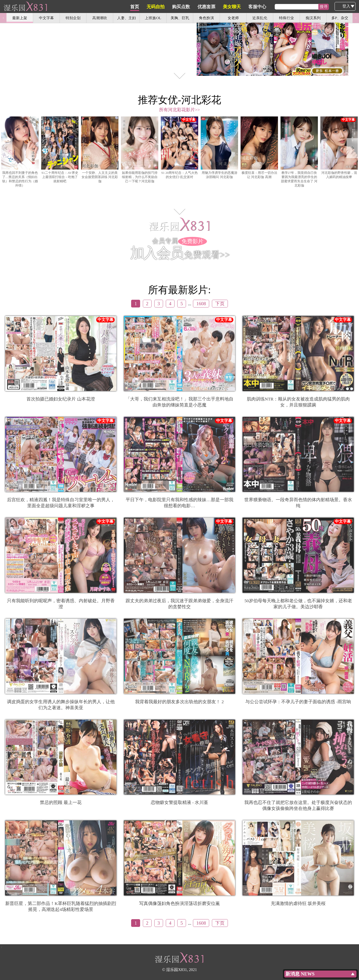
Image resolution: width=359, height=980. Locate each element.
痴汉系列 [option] (313, 18)
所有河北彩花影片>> (179, 110)
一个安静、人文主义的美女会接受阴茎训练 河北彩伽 (100, 150)
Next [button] (356, 18)
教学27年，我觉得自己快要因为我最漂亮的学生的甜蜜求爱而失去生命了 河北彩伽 (299, 152)
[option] (179, 41)
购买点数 (205, 7)
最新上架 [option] (20, 18)
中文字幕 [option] (46, 18)
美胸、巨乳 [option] (180, 18)
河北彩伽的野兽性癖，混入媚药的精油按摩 (339, 148)
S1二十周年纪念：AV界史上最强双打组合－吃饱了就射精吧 (60, 150)
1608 (201, 304)
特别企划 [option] (73, 18)
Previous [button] (3, 18)
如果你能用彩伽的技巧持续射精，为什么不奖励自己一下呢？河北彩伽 (140, 150)
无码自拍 (179, 7)
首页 (158, 7)
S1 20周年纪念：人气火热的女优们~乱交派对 (179, 148)
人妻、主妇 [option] (127, 18)
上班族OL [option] (153, 18)
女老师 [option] (233, 18)
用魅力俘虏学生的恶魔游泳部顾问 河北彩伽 (219, 148)
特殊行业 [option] (286, 18)
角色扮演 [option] (206, 18)
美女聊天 (256, 7)
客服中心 (281, 7)
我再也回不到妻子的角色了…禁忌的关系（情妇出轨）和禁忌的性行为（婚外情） (20, 152)
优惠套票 (230, 7)
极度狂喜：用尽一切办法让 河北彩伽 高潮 (259, 148)
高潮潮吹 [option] (100, 18)
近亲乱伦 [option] (260, 18)
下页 (220, 304)
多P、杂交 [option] (340, 18)
